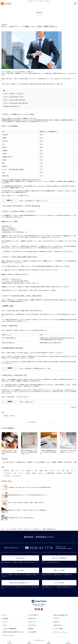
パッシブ (73, 471)
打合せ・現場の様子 (68, 473)
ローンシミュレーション (61, 632)
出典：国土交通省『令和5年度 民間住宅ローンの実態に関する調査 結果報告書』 (22, 206)
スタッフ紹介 (7, 476)
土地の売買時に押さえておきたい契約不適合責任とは (18, 518)
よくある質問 (59, 583)
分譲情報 (54, 462)
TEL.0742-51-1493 (39, 606)
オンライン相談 (59, 570)
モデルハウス (32, 622)
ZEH (15, 473)
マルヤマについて (68, 462)
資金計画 (6, 416)
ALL (4, 462)
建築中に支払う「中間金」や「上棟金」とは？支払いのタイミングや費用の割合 (24, 510)
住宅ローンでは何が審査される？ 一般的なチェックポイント (34, 201)
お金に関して (31, 462)
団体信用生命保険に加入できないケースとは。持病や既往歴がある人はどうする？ (24, 495)
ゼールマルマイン (8, 473)
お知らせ (56, 622)
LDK (23, 471)
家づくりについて (11, 462)
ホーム (5, 615)
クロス (58, 471)
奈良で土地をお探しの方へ (61, 615)
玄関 (12, 471)
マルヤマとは (32, 625)
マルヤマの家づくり (17, 476)
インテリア (52, 471)
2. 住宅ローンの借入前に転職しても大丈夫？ (14, 97)
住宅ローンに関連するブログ (26, 402)
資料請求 (49, 643)
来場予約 (29, 643)
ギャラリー (57, 618)
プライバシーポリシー (9, 635)
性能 (68, 471)
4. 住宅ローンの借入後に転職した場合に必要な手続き (16, 103)
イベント (48, 462)
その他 (75, 462)
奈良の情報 (59, 473)
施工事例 (60, 462)
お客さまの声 (32, 618)
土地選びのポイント (21, 462)
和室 (36, 471)
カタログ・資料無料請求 (59, 558)
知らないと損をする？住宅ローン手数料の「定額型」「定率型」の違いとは (23, 503)
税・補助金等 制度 (50, 473)
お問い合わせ (68, 643)
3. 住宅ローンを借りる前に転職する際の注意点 (14, 100)
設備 (63, 471)
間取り (41, 471)
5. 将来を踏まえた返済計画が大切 (11, 106)
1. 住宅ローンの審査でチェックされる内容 (13, 94)
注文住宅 (28, 473)
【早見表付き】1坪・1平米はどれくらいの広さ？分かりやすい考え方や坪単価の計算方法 (26, 487)
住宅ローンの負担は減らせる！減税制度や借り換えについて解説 (35, 368)
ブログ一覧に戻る (31, 422)
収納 (46, 471)
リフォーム (21, 473)
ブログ (5, 625)
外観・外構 (6, 471)
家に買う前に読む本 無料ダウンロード (20, 583)
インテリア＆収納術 (40, 462)
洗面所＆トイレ (30, 471)
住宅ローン (13, 416)
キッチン (17, 471)
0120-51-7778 (10, 642)
